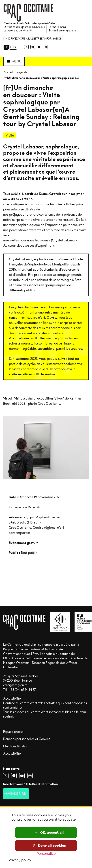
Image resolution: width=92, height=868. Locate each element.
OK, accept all (49, 833)
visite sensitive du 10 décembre (32, 374)
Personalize (46, 854)
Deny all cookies (49, 846)
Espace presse (13, 732)
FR (6, 47)
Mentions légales (15, 746)
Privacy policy (20, 860)
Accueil (8, 72)
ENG (13, 47)
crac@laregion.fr (15, 685)
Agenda (22, 72)
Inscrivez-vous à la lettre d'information (33, 39)
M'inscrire (16, 794)
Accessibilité (12, 754)
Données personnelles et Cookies (27, 739)
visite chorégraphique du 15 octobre (39, 369)
